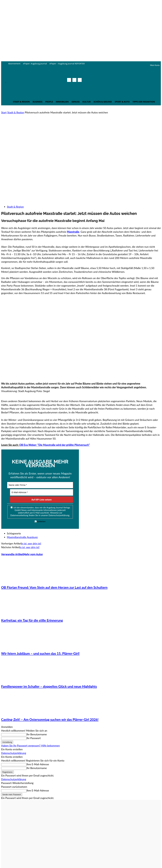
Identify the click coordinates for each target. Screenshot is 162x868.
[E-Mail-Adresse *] (42, 492)
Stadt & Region (16, 112)
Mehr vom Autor (33, 554)
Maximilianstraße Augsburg (22, 537)
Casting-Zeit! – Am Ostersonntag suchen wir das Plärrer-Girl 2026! (50, 719)
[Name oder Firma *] (40, 485)
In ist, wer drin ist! (31, 543)
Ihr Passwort (34, 738)
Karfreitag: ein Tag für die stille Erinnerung (32, 620)
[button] (79, 86)
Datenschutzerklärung (14, 753)
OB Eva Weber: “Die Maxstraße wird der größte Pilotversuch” (54, 445)
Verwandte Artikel (12, 554)
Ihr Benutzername (37, 734)
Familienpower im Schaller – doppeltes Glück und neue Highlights (49, 686)
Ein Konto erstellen (12, 749)
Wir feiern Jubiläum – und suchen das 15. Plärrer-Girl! (40, 653)
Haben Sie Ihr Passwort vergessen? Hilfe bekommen (30, 746)
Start (4, 112)
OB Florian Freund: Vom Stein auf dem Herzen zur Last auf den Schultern (54, 587)
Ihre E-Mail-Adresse (38, 764)
